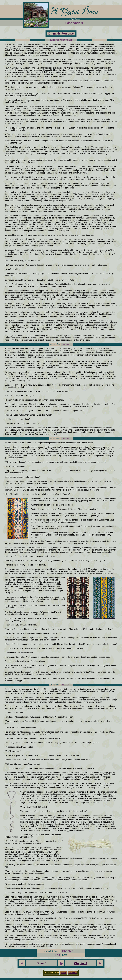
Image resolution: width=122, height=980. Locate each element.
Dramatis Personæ (61, 33)
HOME (64, 973)
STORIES (73, 973)
